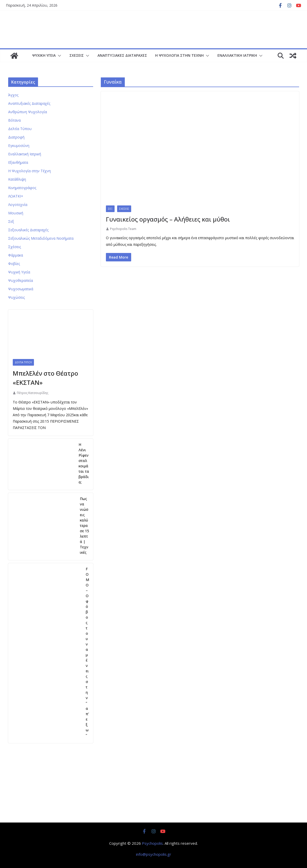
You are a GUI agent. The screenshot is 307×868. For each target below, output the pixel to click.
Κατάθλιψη (17, 179)
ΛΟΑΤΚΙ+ (16, 196)
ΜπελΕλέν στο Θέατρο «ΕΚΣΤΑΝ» (45, 378)
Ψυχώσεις (16, 297)
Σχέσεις (77, 55)
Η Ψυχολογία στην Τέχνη (179, 55)
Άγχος (13, 95)
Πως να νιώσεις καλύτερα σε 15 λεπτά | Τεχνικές (84, 525)
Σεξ (110, 209)
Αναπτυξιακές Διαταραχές (122, 55)
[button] (58, 56)
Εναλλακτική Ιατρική (237, 55)
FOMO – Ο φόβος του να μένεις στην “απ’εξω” (87, 652)
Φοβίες (14, 264)
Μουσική (16, 213)
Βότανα (14, 120)
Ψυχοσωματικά (21, 289)
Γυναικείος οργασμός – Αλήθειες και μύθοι (168, 219)
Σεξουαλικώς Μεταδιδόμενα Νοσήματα (41, 238)
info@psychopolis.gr (154, 854)
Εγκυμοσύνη (19, 146)
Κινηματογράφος (22, 188)
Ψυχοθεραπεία (21, 280)
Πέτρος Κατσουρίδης (33, 393)
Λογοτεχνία (18, 205)
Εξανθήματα (18, 162)
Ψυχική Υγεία (44, 55)
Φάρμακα (16, 255)
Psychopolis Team (123, 229)
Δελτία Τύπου (20, 129)
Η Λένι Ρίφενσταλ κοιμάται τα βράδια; (84, 463)
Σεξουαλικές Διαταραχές (28, 230)
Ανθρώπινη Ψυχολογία (28, 112)
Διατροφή (16, 137)
